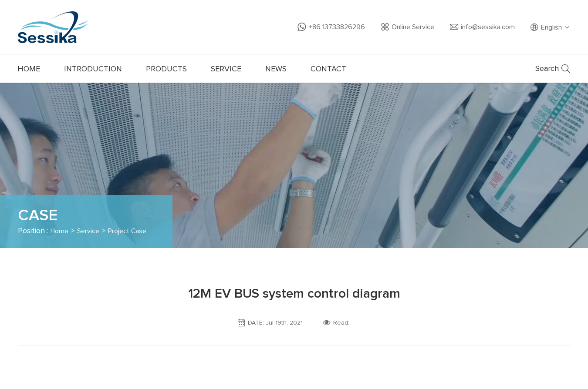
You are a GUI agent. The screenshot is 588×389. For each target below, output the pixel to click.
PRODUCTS (166, 69)
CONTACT (328, 69)
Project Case (135, 231)
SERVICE (226, 69)
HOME (29, 69)
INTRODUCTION (93, 69)
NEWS (276, 69)
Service (93, 231)
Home (61, 231)
